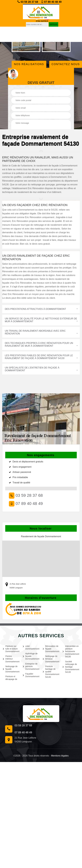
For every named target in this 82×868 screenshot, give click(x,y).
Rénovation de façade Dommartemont (51, 649)
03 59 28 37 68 (28, 2)
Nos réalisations (29, 64)
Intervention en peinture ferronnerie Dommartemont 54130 (71, 651)
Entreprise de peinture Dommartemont (31, 666)
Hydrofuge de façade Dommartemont (31, 656)
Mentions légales (60, 756)
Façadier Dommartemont (31, 675)
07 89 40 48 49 (51, 2)
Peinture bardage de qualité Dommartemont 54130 (51, 672)
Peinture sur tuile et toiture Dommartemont (11, 649)
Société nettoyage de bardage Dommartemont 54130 (71, 667)
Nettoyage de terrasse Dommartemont (51, 659)
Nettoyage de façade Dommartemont (11, 669)
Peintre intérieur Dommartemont (11, 659)
